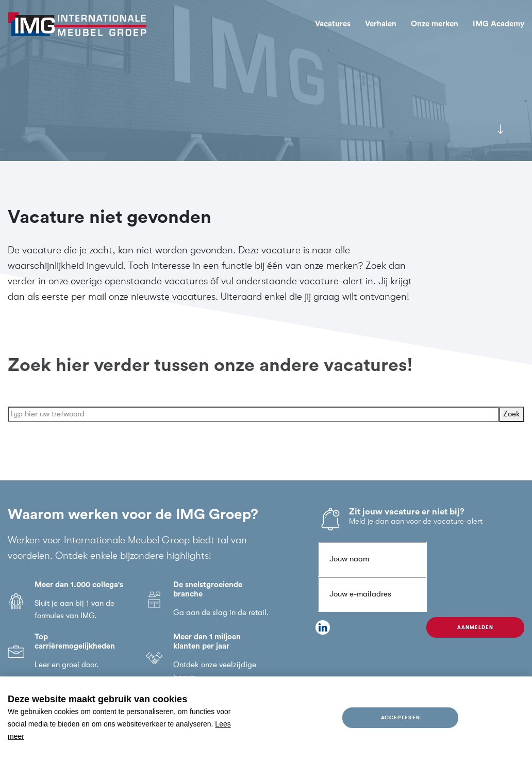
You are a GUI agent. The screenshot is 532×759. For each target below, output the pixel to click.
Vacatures (333, 24)
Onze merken (435, 24)
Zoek (512, 424)
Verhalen (381, 24)
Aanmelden (475, 627)
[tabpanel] (266, 80)
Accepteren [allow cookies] (401, 717)
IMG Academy (498, 24)
